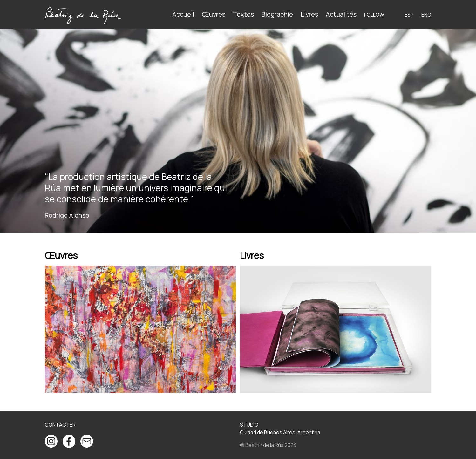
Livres (309, 14)
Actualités (341, 14)
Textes (243, 14)
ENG (426, 15)
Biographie (277, 14)
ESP (409, 15)
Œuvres (214, 14)
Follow (374, 15)
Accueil (183, 14)
